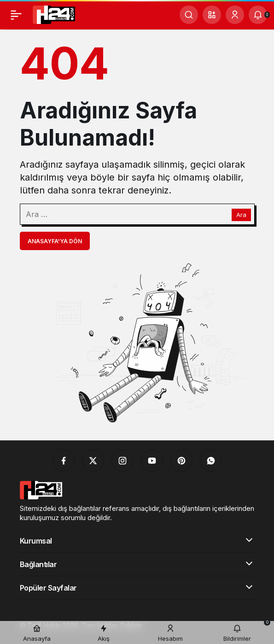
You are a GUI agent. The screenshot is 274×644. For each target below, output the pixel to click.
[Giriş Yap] (235, 15)
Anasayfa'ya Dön (55, 241)
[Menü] (16, 15)
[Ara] (189, 15)
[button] (212, 15)
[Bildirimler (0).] (258, 15)
